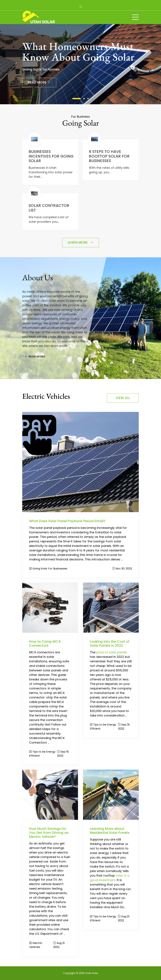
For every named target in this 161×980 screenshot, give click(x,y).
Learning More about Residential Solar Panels (110, 831)
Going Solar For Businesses (50, 569)
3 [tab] (88, 99)
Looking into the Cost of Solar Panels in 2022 (110, 643)
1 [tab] (76, 99)
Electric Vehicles (36, 945)
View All (123, 398)
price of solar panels (112, 652)
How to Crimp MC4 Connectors (45, 643)
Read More (39, 82)
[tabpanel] (80, 64)
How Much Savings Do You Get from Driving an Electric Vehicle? (49, 833)
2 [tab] (84, 99)
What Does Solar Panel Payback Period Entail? (67, 521)
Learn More (81, 243)
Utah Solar (92, 973)
